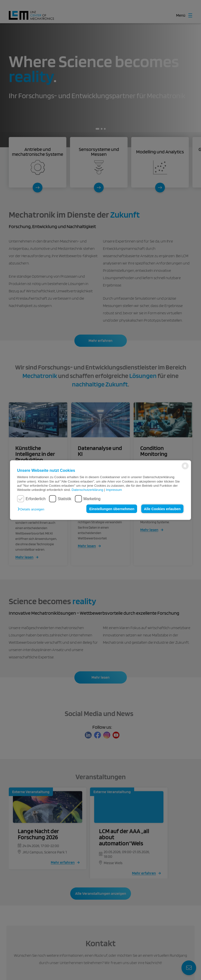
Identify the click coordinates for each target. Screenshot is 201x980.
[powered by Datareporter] (185, 469)
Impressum (114, 490)
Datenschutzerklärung (88, 490)
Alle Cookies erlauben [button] (162, 509)
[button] (32, 509)
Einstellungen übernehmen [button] (112, 509)
